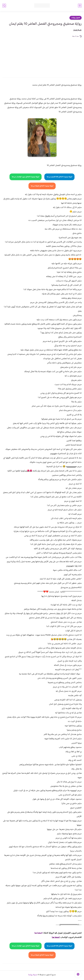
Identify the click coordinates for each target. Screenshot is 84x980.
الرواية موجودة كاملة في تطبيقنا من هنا (42, 186)
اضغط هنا (38, 933)
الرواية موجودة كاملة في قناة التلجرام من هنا (59, 177)
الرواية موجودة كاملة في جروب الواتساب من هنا (26, 177)
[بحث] (4, 6)
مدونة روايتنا (33, 975)
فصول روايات (76, 18)
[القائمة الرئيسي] (80, 6)
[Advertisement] (42, 56)
